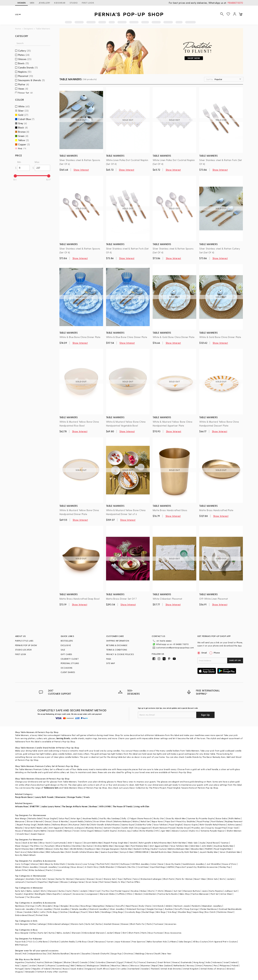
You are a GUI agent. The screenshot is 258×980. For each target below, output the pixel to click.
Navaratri (76, 954)
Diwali (18, 954)
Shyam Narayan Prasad (164, 828)
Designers (28, 29)
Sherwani (52, 891)
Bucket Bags (148, 912)
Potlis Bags (52, 912)
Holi (25, 954)
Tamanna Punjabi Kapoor (213, 831)
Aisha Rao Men (61, 849)
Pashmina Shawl (225, 912)
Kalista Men (126, 849)
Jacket (110, 933)
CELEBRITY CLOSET (70, 659)
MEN (32, 3)
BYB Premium (21, 945)
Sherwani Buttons (192, 891)
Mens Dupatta (54, 894)
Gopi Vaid (233, 828)
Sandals (28, 912)
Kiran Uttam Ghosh (103, 821)
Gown (99, 879)
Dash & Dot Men (30, 843)
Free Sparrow (139, 942)
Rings (56, 906)
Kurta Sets (41, 879)
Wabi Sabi (193, 843)
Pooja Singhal (50, 818)
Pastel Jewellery (62, 909)
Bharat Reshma (63, 846)
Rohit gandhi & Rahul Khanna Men (155, 843)
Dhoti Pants (169, 879)
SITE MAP (111, 663)
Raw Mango (21, 818)
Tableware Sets (51, 788)
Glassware (40, 779)
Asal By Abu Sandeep (110, 818)
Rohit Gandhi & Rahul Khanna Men (82, 852)
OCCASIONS (67, 668)
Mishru (136, 821)
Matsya (68, 831)
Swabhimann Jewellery (194, 864)
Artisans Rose (22, 806)
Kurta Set (90, 924)
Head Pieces (132, 906)
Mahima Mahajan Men (179, 849)
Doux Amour (77, 867)
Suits (69, 891)
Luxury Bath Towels (44, 797)
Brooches (35, 897)
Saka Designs (185, 942)
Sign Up (205, 715)
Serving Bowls (63, 738)
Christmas (128, 954)
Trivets (87, 797)
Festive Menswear (200, 894)
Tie (28, 897)
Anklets (169, 906)
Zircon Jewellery (44, 909)
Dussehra (86, 954)
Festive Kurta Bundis (168, 894)
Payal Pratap (203, 821)
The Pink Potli (103, 864)
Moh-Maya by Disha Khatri (53, 864)
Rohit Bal (86, 825)
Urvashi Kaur (23, 834)
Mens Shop (185, 894)
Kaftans (128, 879)
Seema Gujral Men (109, 852)
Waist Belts (94, 912)
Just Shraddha (213, 864)
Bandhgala (40, 894)
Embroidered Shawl (25, 915)
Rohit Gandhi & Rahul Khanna (106, 825)
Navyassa (100, 942)
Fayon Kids (20, 942)
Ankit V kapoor (75, 843)
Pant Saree (105, 882)
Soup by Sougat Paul (216, 828)
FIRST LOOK (88, 3)
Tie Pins (106, 891)
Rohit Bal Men (179, 843)
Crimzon (58, 870)
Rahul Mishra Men (36, 852)
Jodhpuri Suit (231, 891)
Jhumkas (169, 909)
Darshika (77, 846)
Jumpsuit (67, 894)
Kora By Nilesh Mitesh (25, 855)
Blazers (169, 891)
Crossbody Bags (133, 912)
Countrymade (59, 843)
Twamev (225, 843)
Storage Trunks (74, 797)
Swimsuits (31, 882)
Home (18, 29)
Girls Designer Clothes (26, 924)
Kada (239, 909)
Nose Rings (86, 906)
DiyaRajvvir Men (93, 849)
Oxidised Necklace (228, 909)
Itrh (157, 831)
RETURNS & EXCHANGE (117, 645)
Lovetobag (64, 867)
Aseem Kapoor (38, 834)
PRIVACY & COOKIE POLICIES (120, 654)
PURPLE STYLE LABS (24, 641)
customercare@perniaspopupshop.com (175, 648)
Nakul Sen (145, 821)
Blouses (64, 882)
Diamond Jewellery (99, 909)
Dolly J (125, 818)
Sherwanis (80, 879)
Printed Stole (42, 915)
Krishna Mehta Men (104, 846)
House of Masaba (24, 831)
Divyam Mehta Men (93, 843)
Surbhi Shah (128, 828)
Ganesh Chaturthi (101, 954)
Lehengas (20, 879)
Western (138, 894)
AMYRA (171, 867)
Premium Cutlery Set (45, 766)
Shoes (20, 912)
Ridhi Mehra (235, 818)
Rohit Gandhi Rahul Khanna (213, 825)
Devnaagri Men (122, 846)
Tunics (136, 879)
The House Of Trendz (123, 806)
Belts (36, 912)
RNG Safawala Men (55, 852)
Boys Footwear (156, 933)
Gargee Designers (111, 849)
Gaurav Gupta (191, 825)
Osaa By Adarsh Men (176, 818)
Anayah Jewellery (49, 867)
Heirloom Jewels (182, 906)
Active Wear (226, 894)
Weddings (140, 954)
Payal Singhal (175, 825)
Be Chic (132, 867)
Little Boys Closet (85, 942)
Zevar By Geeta (173, 864)
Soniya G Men (127, 852)
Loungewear (92, 894)
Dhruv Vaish (45, 843)
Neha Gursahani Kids (157, 942)
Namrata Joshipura (74, 828)
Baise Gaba (222, 818)
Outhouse (125, 864)
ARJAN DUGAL (77, 849)
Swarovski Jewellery (25, 909)
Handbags (74, 912)
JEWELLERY (44, 3)
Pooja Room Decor (24, 797)
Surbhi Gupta (110, 831)
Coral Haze (143, 867)
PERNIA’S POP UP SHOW (26, 645)
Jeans (205, 891)
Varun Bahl (30, 828)
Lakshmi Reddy (68, 942)
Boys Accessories (173, 933)
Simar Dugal (87, 831)
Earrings (30, 906)
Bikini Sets (213, 879)
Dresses (90, 879)
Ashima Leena (234, 825)
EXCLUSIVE (66, 645)
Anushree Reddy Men (224, 846)
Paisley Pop (225, 867)
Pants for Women (184, 879)
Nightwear (54, 882)
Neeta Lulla (42, 828)
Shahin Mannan (234, 831)
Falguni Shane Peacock (141, 818)
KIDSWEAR (60, 3)
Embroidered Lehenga (58, 924)
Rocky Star (159, 818)
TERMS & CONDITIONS (117, 650)
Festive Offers (133, 882)
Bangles (64, 906)
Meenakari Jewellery (212, 906)
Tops (120, 879)
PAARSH (209, 849)
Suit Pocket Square (120, 891)
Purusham (50, 846)
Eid (50, 954)
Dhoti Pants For (138, 924)
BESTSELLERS (67, 641)
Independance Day (37, 954)
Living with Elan (142, 806)
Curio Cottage (22, 864)
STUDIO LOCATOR (23, 650)
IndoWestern (150, 894)
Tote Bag (172, 912)
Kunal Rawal (213, 843)
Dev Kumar (88, 846)
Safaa (135, 831)
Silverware (60, 797)
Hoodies (135, 891)
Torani (76, 831)
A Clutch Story (92, 867)
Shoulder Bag (184, 912)
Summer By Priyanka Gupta (201, 818)
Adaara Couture (179, 831)
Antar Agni (76, 818)
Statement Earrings (136, 909)
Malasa (98, 831)
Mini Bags (161, 912)
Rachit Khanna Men (24, 849)
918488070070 (235, 3)
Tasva (18, 843)
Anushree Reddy (90, 818)
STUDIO (74, 3)
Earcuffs (120, 906)
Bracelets (48, 906)
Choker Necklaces (208, 909)
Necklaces (20, 906)
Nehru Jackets (63, 933)
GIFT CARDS (66, 654)
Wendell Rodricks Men (161, 852)
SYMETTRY (34, 806)
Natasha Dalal (35, 818)
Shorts (151, 891)
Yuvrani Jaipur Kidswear (118, 942)
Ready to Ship (118, 882)
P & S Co (32, 942)
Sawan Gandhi (55, 831)
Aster (154, 864)
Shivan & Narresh (35, 821)
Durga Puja (116, 954)
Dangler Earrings (155, 909)
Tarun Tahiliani (160, 825)
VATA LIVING (105, 806)
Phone (216, 653)
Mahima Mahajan (122, 821)
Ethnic (130, 894)
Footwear (20, 897)
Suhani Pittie (21, 870)
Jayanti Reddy (77, 821)
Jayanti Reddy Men (209, 852)
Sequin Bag (198, 912)
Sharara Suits (77, 924)
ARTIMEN (39, 849)
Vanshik (133, 843)
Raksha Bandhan (61, 954)
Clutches (63, 912)
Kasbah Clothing (142, 849)
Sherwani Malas (107, 894)
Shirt (125, 933)
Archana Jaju (124, 831)
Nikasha (19, 828)
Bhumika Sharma (94, 828)
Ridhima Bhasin (60, 825)
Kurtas (62, 891)
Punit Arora (20, 852)
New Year (167, 954)
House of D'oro (229, 864)
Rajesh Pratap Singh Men (116, 843)
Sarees (51, 879)
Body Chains (145, 906)
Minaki (18, 867)
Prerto (49, 870)
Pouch (84, 912)
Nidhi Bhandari (107, 867)
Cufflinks (121, 894)
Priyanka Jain (198, 828)
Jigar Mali (165, 831)
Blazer (118, 933)
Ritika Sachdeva (37, 870)
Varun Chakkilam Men (230, 852)
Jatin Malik (207, 846)
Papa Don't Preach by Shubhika (180, 821)
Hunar (161, 864)
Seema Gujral (128, 825)
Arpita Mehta (40, 831)
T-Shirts (160, 891)
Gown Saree (92, 882)
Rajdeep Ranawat (234, 821)
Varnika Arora (74, 864)
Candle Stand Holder (45, 748)
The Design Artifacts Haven (75, 806)
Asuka (202, 843)
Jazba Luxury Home (50, 806)
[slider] (15, 176)
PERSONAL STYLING (70, 663)
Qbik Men (195, 846)
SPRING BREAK (142, 852)
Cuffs (39, 906)
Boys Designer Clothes (26, 933)
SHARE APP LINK (235, 660)
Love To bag (88, 864)
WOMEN (21, 3)
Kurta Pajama (216, 891)
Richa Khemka (147, 831)
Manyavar (20, 821)
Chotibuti (54, 942)
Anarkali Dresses (112, 924)
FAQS (109, 659)
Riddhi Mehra (44, 825)
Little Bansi (43, 942)
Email (202, 653)
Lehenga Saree (77, 882)
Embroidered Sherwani (94, 933)
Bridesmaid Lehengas (151, 879)
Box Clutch (210, 912)
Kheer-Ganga (22, 846)
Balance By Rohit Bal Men (185, 852)
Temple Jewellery (80, 909)
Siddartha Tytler (144, 825)
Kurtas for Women (65, 879)
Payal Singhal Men (223, 849)
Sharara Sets (110, 879)
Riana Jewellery (31, 867)
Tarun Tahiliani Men (179, 846)
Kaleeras (110, 906)
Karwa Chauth (153, 954)
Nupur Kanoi (158, 821)
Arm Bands (158, 906)
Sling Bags (118, 912)
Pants (76, 891)
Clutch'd (115, 864)
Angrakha (28, 894)
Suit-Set (178, 891)
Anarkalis (30, 879)
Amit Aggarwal (56, 828)
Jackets (231, 879)
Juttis (43, 912)
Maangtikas (99, 906)
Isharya (34, 864)
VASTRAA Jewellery (140, 864)
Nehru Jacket (33, 891)
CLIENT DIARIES (68, 672)
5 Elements (122, 867)
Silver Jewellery (117, 909)
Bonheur (93, 806)
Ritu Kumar (74, 825)
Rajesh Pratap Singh (27, 825)
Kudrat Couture (159, 849)
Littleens (173, 942)
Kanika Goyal (183, 828)
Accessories (79, 894)
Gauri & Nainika (60, 821)
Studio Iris (194, 831)
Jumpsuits (20, 882)
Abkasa (49, 849)
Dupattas (43, 882)
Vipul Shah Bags (158, 867)
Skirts (222, 879)
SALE (63, 650)
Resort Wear (200, 879)
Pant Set (215, 894)
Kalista (89, 821)
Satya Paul (64, 818)
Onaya (48, 821)
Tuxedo (19, 894)
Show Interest (81, 170)
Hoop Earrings (191, 909)
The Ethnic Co (36, 846)
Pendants (196, 906)
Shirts (43, 891)
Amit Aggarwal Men (159, 846)
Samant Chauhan (112, 828)
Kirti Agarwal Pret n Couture (223, 942)
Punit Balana (217, 821)
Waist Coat (95, 891)
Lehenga (42, 924)
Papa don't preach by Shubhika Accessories (197, 867)
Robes (143, 891)
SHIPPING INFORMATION (118, 641)
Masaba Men (197, 849)
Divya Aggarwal (143, 828)
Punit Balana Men (139, 846)
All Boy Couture (200, 942)
